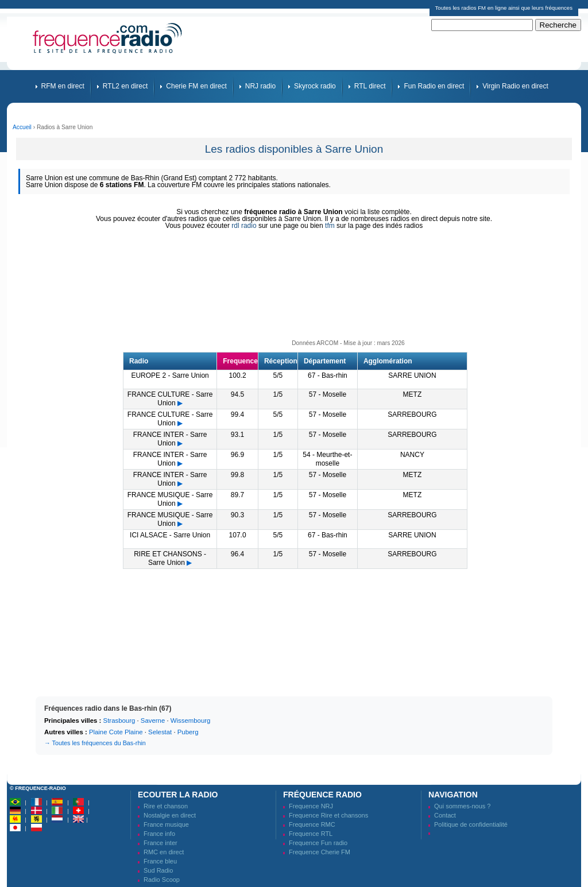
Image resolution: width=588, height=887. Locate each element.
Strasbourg (119, 721)
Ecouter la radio (178, 795)
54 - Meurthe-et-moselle (327, 459)
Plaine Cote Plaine (116, 732)
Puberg (188, 732)
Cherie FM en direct (196, 86)
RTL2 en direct (125, 86)
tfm (330, 226)
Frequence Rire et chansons (328, 815)
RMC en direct (164, 852)
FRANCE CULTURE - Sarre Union (170, 399)
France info (159, 834)
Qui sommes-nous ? (462, 806)
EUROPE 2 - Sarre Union (170, 375)
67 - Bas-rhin (328, 375)
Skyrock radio (315, 86)
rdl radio (244, 226)
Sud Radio (158, 870)
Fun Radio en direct (434, 86)
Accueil (22, 127)
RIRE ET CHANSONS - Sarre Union (170, 558)
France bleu (160, 861)
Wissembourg (191, 721)
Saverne (153, 721)
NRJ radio (260, 86)
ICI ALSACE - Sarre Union (170, 535)
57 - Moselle (328, 394)
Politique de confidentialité (471, 824)
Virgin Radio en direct (515, 86)
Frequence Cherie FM (320, 852)
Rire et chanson (166, 806)
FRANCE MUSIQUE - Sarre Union (170, 499)
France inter (160, 843)
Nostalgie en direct (170, 815)
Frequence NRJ (311, 806)
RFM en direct (63, 86)
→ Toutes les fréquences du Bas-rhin (95, 743)
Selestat (160, 732)
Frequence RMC (312, 824)
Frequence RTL (311, 834)
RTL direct (370, 86)
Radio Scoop (162, 880)
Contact (445, 815)
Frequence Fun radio (318, 843)
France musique (166, 824)
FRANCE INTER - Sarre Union (170, 439)
